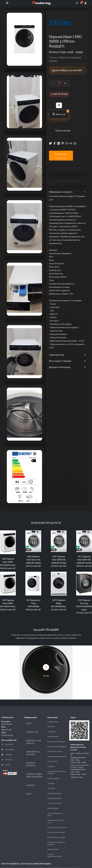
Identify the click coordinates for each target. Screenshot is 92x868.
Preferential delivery (33, 753)
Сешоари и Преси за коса (56, 821)
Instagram (8, 750)
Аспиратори (53, 762)
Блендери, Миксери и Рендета (57, 773)
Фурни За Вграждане (56, 742)
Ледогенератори (54, 798)
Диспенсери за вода (56, 837)
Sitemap (31, 785)
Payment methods (31, 764)
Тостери (51, 784)
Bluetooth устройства (57, 828)
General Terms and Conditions (34, 775)
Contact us (32, 732)
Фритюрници (53, 808)
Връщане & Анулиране (68, 367)
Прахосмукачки (54, 794)
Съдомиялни (53, 737)
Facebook (7, 744)
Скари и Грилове (55, 803)
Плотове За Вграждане (57, 747)
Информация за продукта (68, 192)
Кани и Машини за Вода (55, 814)
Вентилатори (53, 849)
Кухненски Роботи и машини (56, 843)
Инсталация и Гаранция (68, 361)
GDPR (29, 794)
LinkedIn (7, 755)
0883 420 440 (7, 724)
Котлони (51, 789)
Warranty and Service (34, 742)
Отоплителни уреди (56, 832)
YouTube (7, 760)
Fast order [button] (61, 154)
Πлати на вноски (63, 131)
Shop (29, 724)
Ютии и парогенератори (54, 855)
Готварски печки (55, 752)
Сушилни (51, 732)
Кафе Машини (53, 779)
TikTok (6, 765)
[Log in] (86, 3)
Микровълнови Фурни (57, 757)
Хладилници (53, 722)
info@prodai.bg (7, 735)
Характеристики (68, 355)
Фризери (51, 767)
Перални (51, 727)
